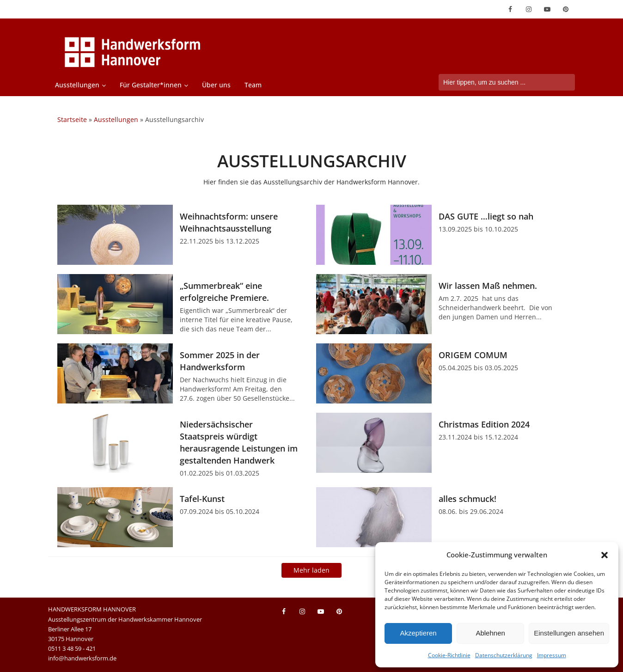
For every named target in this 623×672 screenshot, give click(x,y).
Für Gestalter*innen (151, 85)
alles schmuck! (467, 499)
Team (253, 85)
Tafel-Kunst (202, 499)
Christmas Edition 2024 (484, 424)
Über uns (216, 85)
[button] (605, 555)
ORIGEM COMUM (473, 355)
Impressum (552, 655)
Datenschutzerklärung (504, 655)
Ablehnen (490, 633)
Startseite (72, 119)
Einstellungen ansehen (569, 633)
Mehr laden (311, 570)
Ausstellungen (77, 85)
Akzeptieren (418, 633)
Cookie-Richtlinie (449, 655)
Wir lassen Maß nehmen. (488, 286)
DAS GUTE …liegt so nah (486, 216)
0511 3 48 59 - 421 (72, 648)
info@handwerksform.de (82, 658)
